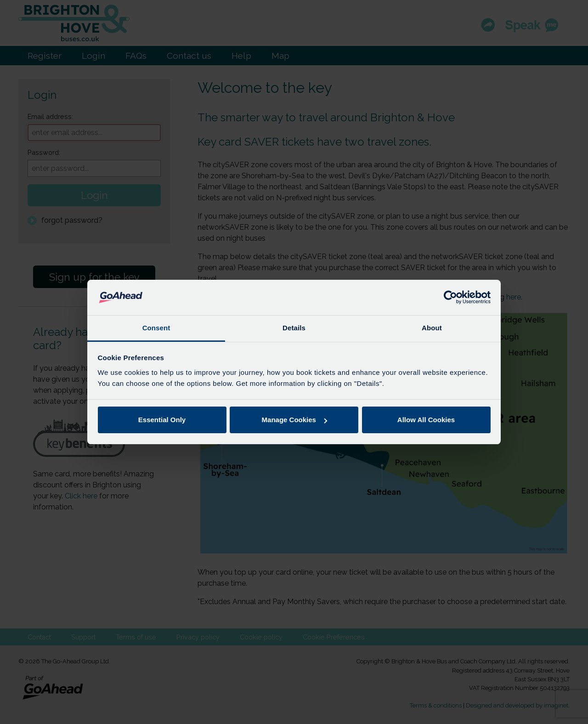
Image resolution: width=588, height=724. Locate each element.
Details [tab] (294, 328)
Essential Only (162, 420)
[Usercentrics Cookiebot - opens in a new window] (450, 297)
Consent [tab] (156, 328)
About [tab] (432, 328)
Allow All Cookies (426, 420)
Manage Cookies (294, 420)
